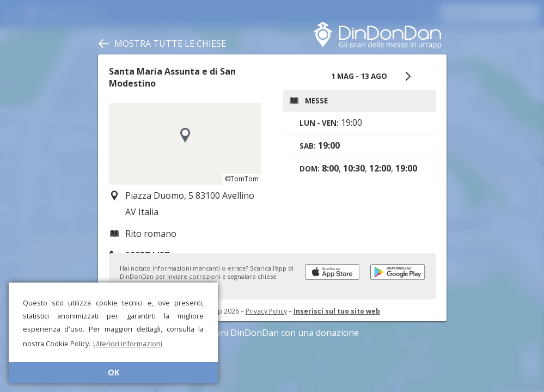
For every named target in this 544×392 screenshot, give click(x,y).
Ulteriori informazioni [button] (128, 344)
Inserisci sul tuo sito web (337, 311)
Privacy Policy (266, 311)
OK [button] (114, 372)
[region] (185, 144)
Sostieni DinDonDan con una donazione (272, 333)
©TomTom (242, 179)
